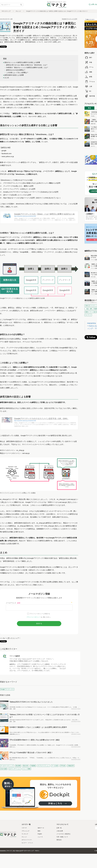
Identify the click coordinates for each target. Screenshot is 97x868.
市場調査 (33, 766)
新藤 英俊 (93, 124)
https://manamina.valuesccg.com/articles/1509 (25, 216)
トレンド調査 (27, 769)
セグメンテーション (15, 769)
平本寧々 (93, 116)
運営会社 (59, 840)
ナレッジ (18, 11)
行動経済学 (71, 766)
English (40, 834)
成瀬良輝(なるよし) (15, 734)
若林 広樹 (12, 709)
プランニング (25, 831)
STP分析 (63, 766)
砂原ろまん (12, 747)
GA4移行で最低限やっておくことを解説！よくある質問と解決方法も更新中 (38, 727)
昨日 (89, 108)
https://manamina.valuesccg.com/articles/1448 (25, 421)
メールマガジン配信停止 (64, 834)
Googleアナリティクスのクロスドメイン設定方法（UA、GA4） (41, 419)
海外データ (41, 828)
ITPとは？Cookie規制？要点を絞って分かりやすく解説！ (31, 753)
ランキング (25, 834)
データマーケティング (7, 766)
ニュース (40, 837)
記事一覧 (59, 828)
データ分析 (55, 766)
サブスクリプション (44, 766)
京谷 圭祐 (93, 277)
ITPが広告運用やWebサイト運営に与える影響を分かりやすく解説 (35, 740)
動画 (39, 831)
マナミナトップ (6, 11)
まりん (92, 139)
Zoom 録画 (4, 769)
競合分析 (26, 766)
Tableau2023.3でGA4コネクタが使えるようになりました (31, 702)
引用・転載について (62, 837)
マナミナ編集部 (15, 656)
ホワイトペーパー (27, 840)
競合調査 (18, 766)
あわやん (93, 146)
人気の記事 (60, 831)
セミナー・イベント (27, 843)
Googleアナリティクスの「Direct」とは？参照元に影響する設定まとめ (44, 214)
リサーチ (24, 828)
